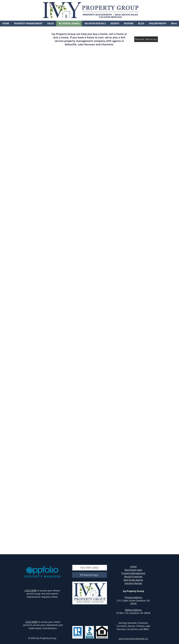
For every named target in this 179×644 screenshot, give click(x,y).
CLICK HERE (31, 591)
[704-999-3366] (90, 568)
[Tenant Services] (146, 39)
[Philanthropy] (89, 575)
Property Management (133, 573)
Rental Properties (133, 577)
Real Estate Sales (133, 570)
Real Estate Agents (133, 580)
